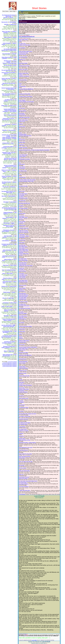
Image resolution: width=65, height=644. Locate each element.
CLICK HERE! (33, 597)
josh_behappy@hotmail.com (25, 35)
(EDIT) (21, 12)
